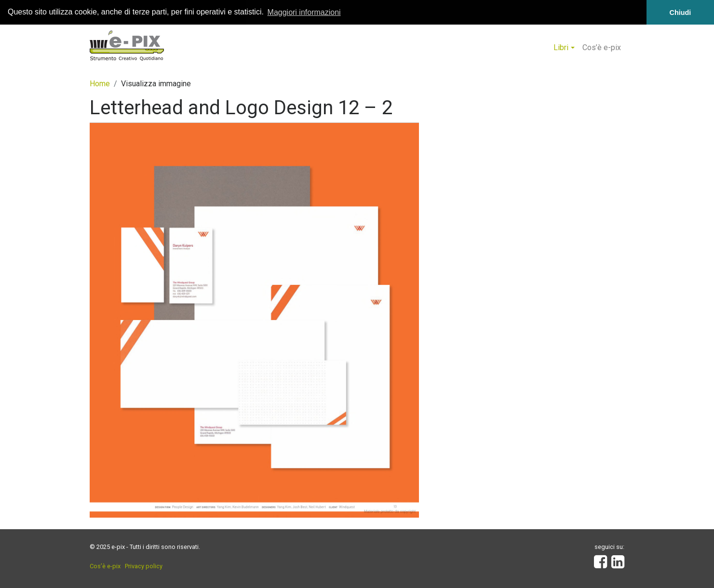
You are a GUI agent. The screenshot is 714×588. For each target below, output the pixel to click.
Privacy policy (144, 566)
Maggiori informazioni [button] (304, 12)
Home (100, 84)
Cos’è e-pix (602, 47)
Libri (561, 47)
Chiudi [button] (680, 13)
